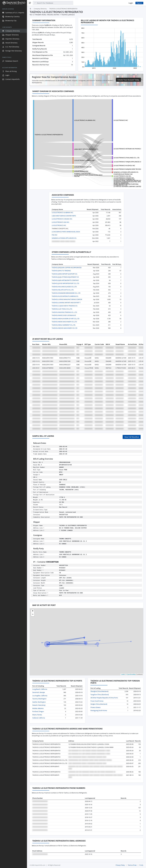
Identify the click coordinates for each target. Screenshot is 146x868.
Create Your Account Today (128, 80)
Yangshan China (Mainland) (100, 695)
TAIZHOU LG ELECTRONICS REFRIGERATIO (49, 135)
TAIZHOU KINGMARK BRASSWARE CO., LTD (66, 293)
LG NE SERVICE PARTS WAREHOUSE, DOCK (88, 175)
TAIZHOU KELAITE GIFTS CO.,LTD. (63, 290)
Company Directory (40, 9)
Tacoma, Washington (39, 699)
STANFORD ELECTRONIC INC (123, 174)
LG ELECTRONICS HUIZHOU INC (124, 165)
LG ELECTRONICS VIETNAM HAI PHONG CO (128, 149)
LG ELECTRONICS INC (121, 120)
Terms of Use (132, 865)
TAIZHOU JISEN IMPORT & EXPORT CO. (65, 274)
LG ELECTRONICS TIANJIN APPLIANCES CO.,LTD (129, 162)
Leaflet (123, 674)
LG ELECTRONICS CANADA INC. (84, 160)
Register (139, 3)
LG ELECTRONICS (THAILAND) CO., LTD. (127, 158)
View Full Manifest (132, 437)
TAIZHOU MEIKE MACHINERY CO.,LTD (64, 322)
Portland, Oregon (38, 711)
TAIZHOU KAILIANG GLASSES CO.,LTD (64, 287)
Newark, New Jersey (39, 705)
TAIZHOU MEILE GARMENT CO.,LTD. (64, 325)
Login (131, 3)
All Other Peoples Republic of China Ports (104, 698)
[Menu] (30, 3)
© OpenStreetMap (131, 674)
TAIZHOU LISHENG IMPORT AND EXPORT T (66, 303)
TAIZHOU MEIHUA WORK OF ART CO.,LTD (66, 319)
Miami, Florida (37, 715)
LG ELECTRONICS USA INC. (83, 167)
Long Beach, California (40, 689)
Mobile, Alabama (38, 708)
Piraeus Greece (95, 707)
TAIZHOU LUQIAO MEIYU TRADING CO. (65, 306)
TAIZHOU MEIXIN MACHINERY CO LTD (65, 328)
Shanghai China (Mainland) (99, 691)
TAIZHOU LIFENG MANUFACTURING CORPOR (67, 299)
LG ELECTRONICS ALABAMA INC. (85, 120)
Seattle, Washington (39, 702)
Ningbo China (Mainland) (99, 704)
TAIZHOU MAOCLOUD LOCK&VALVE (64, 315)
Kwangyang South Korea (99, 710)
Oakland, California (39, 718)
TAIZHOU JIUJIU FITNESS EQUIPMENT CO (65, 277)
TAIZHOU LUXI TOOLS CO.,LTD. (62, 309)
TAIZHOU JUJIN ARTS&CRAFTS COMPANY (65, 280)
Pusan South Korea (97, 701)
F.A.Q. (141, 865)
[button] (33, 611)
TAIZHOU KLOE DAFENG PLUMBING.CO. (65, 296)
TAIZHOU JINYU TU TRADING (61, 271)
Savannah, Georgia (39, 692)
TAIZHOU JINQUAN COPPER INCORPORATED (67, 267)
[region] (13, 437)
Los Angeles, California (40, 696)
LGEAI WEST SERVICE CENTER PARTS (86, 149)
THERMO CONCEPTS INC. (83, 174)
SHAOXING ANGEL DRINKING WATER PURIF (128, 180)
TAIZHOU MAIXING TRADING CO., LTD (64, 312)
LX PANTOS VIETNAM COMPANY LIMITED (127, 186)
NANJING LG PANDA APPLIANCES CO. (126, 172)
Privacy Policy (120, 865)
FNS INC (77, 176)
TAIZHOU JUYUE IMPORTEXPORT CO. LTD (65, 283)
